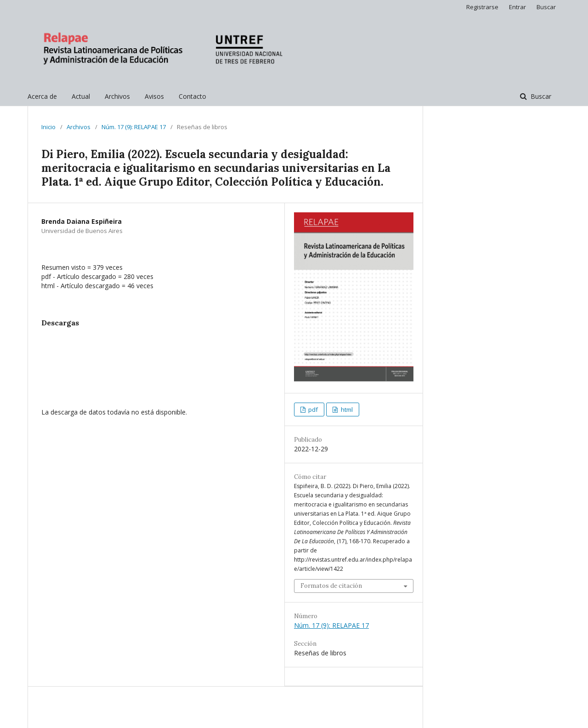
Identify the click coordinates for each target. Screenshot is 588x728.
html (346, 409)
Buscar (540, 96)
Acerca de (42, 96)
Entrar (517, 7)
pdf (312, 409)
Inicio (48, 127)
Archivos (117, 96)
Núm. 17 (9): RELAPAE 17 (134, 127)
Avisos (154, 96)
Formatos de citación (331, 586)
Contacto (192, 96)
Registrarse (482, 7)
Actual (81, 96)
